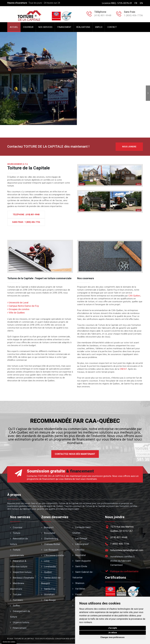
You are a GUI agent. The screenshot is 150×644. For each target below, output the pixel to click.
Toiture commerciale (17, 553)
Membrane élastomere (17, 586)
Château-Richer (51, 544)
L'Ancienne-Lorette (52, 555)
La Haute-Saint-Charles (82, 530)
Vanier (77, 594)
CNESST (123, 369)
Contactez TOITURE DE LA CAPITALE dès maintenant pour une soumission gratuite (69, 476)
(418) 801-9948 (119, 537)
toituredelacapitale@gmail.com (127, 550)
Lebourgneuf (81, 544)
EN (141, 3)
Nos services (45, 27)
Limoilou (78, 550)
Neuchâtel (79, 555)
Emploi (99, 27)
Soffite (15, 606)
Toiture (15, 533)
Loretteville (49, 566)
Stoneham (48, 594)
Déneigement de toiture (20, 614)
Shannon (78, 583)
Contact (112, 27)
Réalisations (83, 27)
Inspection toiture (21, 572)
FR (136, 3)
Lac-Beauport (50, 550)
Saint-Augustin (82, 561)
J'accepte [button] (113, 628)
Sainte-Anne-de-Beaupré (51, 580)
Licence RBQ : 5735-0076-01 (117, 3)
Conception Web (62, 639)
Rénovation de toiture (19, 541)
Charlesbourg (50, 539)
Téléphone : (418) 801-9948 (26, 215)
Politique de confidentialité (124, 571)
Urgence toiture (20, 622)
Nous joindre (129, 147)
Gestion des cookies (9, 642)
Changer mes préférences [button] (112, 637)
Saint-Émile (80, 566)
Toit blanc (17, 600)
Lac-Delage (80, 538)
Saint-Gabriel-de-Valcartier (83, 575)
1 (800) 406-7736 (120, 544)
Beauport (47, 527)
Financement (64, 27)
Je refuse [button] (113, 633)
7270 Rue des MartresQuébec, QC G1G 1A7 (122, 529)
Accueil (14, 27)
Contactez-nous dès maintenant (75, 454)
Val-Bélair (79, 589)
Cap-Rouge (48, 600)
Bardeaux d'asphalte (22, 578)
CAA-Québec (134, 296)
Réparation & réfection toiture (19, 564)
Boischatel (48, 533)
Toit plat (16, 594)
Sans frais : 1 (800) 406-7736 (26, 222)
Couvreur (28, 27)
